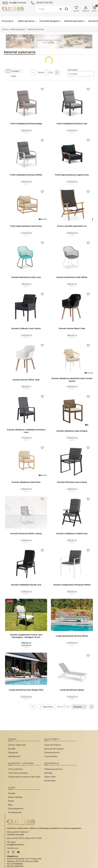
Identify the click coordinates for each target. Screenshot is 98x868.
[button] (66, 9)
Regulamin (13, 753)
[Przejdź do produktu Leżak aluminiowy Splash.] (72, 669)
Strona (41, 73)
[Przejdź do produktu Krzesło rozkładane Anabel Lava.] (72, 512)
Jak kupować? (14, 756)
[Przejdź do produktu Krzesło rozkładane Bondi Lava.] (26, 564)
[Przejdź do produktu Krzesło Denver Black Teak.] (72, 307)
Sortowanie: (73, 70)
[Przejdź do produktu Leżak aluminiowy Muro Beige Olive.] (26, 669)
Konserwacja (50, 781)
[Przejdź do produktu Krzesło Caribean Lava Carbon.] (26, 307)
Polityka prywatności (53, 769)
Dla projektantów (16, 809)
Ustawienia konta (52, 753)
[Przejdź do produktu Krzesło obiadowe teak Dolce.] (26, 461)
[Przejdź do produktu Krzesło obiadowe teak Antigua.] (72, 410)
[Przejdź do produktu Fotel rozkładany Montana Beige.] (26, 103)
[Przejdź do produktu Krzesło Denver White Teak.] (26, 359)
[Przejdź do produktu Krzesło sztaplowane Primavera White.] (72, 564)
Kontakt (12, 749)
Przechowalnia (51, 756)
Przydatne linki (15, 812)
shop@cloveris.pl (18, 3)
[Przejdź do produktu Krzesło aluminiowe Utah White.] (72, 256)
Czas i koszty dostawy (18, 773)
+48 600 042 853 (44, 3)
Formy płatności (15, 769)
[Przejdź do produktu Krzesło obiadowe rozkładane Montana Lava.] (26, 410)
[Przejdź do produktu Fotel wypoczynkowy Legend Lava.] (72, 154)
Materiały (48, 773)
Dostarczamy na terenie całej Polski (24, 777)
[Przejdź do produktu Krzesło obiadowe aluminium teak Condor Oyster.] (72, 359)
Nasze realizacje (15, 797)
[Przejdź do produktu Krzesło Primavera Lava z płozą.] (72, 461)
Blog (10, 805)
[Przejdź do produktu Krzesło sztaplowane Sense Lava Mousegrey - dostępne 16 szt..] (26, 615)
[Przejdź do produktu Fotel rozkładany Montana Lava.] (72, 103)
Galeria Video (50, 777)
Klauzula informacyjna (54, 749)
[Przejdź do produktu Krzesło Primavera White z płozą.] (26, 512)
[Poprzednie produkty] (46, 707)
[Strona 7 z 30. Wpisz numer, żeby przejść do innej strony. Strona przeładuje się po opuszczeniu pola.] (46, 73)
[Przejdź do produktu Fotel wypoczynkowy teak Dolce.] (26, 205)
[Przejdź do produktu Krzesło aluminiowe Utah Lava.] (26, 256)
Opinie (11, 801)
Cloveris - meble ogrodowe (13, 29)
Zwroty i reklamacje (17, 745)
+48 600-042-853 (15, 835)
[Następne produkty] (79, 707)
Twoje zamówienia (52, 745)
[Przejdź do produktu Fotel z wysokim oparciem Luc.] (72, 205)
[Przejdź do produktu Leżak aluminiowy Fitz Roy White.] (72, 615)
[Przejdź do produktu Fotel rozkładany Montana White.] (26, 154)
